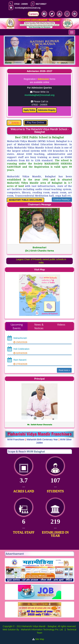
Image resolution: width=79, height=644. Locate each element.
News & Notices (39, 326)
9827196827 (41, 4)
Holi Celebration (21, 349)
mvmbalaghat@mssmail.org (28, 8)
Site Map (41, 639)
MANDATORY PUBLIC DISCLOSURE (25, 200)
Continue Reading (62, 200)
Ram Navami (20, 360)
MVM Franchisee (16, 439)
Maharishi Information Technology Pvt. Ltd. (42, 630)
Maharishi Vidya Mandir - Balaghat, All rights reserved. (49, 626)
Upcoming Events (17, 326)
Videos (61, 325)
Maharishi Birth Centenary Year (42, 439)
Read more (64, 370)
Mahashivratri (20, 338)
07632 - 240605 (21, 4)
